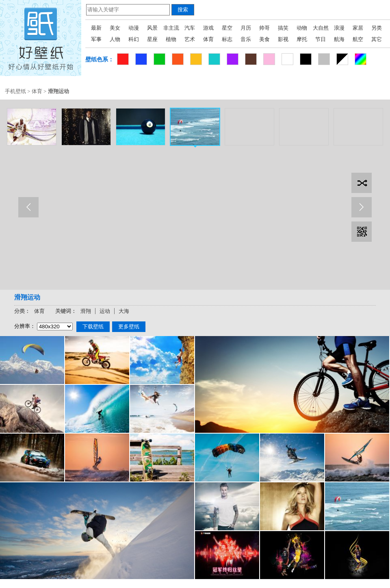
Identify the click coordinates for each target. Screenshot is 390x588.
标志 (227, 39)
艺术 (190, 39)
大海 (124, 311)
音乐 (246, 39)
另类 (377, 28)
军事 (96, 39)
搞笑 (283, 28)
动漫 (134, 28)
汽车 (190, 28)
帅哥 (264, 28)
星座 (152, 39)
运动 (105, 311)
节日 (321, 39)
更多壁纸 (129, 327)
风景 (152, 28)
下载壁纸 (93, 327)
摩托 (302, 39)
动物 (302, 28)
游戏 (208, 28)
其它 (377, 39)
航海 (339, 39)
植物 (171, 39)
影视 (283, 39)
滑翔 (86, 311)
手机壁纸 (15, 91)
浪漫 (339, 28)
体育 (208, 39)
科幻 (134, 39)
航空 (358, 39)
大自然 (321, 28)
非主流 (171, 28)
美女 (115, 28)
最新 (96, 28)
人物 (115, 39)
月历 (246, 28)
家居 (358, 28)
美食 (264, 39)
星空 (227, 28)
